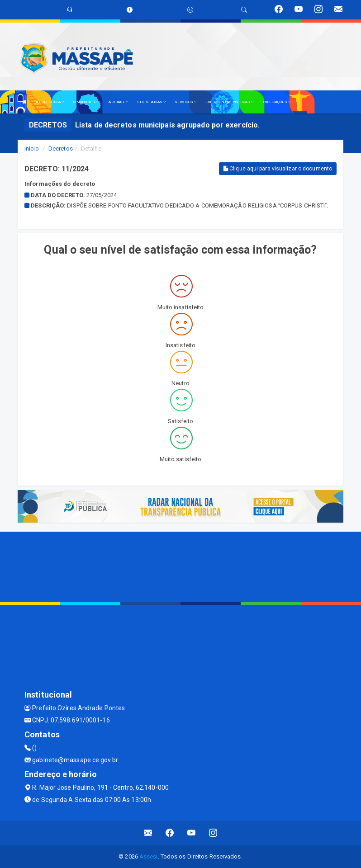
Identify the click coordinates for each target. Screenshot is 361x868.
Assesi (149, 856)
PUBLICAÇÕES (277, 102)
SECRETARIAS (151, 102)
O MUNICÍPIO (86, 102)
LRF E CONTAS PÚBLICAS (229, 102)
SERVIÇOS (185, 102)
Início (32, 149)
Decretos (61, 149)
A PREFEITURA (50, 102)
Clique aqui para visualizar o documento (278, 169)
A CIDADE (118, 102)
